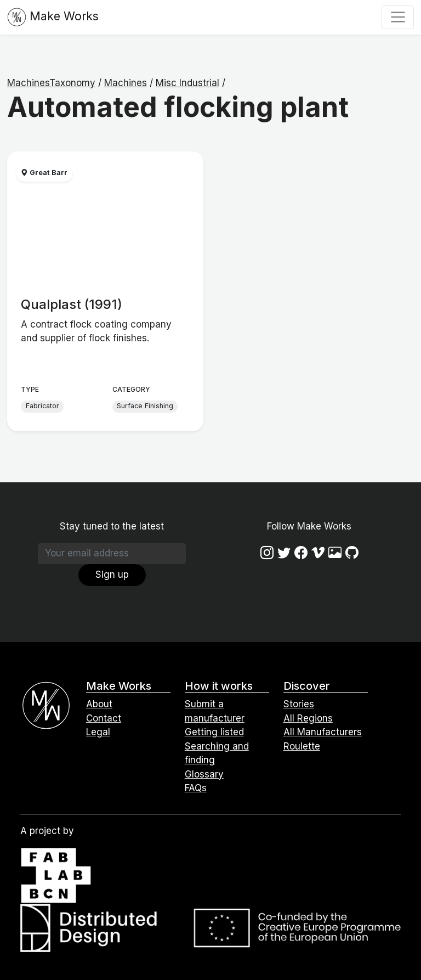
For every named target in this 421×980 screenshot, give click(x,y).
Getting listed (214, 732)
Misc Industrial (187, 83)
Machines (126, 83)
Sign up (112, 575)
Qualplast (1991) (72, 304)
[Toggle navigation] (398, 17)
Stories (299, 704)
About (99, 704)
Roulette (302, 746)
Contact (104, 718)
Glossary (204, 774)
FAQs (196, 788)
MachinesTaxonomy (51, 83)
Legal (98, 732)
